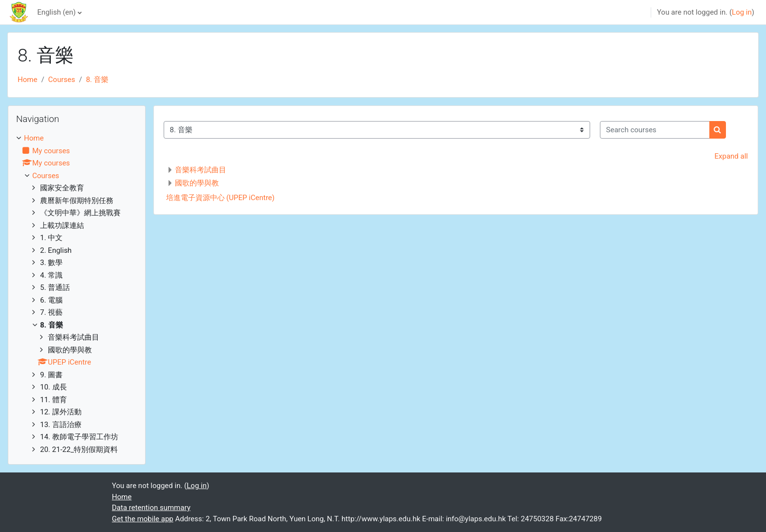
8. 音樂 (97, 80)
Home (27, 80)
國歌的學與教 (197, 183)
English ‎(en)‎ (56, 12)
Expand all (731, 156)
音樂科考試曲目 (201, 170)
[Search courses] (655, 130)
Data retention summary (151, 508)
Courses (62, 80)
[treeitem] (77, 294)
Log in (742, 12)
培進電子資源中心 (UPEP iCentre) (220, 198)
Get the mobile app (143, 519)
